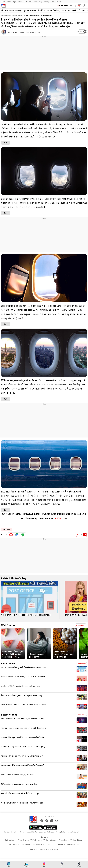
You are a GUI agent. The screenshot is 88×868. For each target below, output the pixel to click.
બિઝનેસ (75, 11)
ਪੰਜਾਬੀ (36, 2)
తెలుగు (20, 2)
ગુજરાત (26, 11)
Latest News (8, 663)
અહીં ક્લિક (59, 518)
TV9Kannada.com (50, 840)
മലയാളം (47, 2)
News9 (9, 2)
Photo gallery (17, 15)
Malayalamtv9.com (43, 844)
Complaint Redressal (46, 832)
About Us (18, 832)
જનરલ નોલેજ (6, 530)
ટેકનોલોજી (57, 11)
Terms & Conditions (75, 832)
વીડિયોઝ (33, 11)
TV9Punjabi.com (76, 840)
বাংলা (31, 2)
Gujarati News (6, 15)
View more (81, 625)
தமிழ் (41, 2)
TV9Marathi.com (23, 840)
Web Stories (8, 625)
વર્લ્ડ (69, 11)
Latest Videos (9, 715)
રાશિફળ (49, 11)
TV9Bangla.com (63, 840)
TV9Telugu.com (36, 840)
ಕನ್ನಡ (15, 2)
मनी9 (53, 2)
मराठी (26, 2)
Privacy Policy (61, 832)
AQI (75, 6)
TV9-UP (58, 2)
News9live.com (14, 844)
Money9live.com (73, 844)
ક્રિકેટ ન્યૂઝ (19, 11)
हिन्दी (3, 2)
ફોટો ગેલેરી (41, 11)
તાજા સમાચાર (9, 11)
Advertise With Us (30, 832)
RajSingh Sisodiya (13, 32)
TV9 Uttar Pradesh (58, 844)
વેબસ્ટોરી (82, 11)
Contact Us (8, 832)
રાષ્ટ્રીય (64, 11)
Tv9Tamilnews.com (28, 844)
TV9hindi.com (10, 840)
